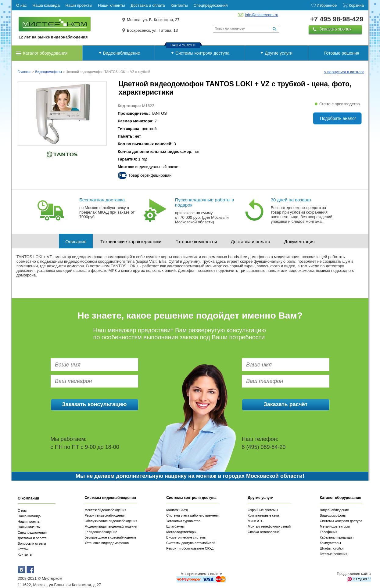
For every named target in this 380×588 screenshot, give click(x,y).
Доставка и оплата (251, 242)
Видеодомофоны (48, 72)
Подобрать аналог (338, 118)
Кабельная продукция (337, 537)
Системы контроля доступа (203, 53)
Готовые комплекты (196, 242)
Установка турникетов (183, 521)
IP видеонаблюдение (101, 532)
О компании (29, 498)
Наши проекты (29, 521)
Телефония (328, 532)
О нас (22, 510)
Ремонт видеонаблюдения (105, 515)
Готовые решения (342, 53)
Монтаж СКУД (177, 510)
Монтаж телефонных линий (269, 526)
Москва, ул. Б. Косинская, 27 (153, 20)
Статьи (23, 549)
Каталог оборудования (45, 53)
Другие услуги (279, 53)
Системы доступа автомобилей (191, 543)
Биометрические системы (186, 537)
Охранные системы (263, 510)
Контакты (25, 554)
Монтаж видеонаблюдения (105, 510)
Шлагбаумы (175, 526)
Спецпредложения (32, 532)
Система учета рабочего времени (192, 515)
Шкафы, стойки (332, 548)
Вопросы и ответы (32, 543)
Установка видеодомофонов (107, 543)
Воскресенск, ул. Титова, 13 (152, 30)
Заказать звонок (335, 29)
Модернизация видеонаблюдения (111, 526)
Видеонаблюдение (122, 53)
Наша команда (29, 516)
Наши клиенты (29, 527)
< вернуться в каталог (344, 72)
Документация (299, 242)
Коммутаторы (330, 543)
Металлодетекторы (181, 532)
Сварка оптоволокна (264, 532)
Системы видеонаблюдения (110, 498)
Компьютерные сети (263, 515)
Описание (76, 242)
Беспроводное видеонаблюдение (110, 537)
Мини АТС (256, 521)
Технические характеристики (131, 242)
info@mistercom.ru (262, 15)
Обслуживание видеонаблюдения (111, 521)
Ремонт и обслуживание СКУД (190, 548)
